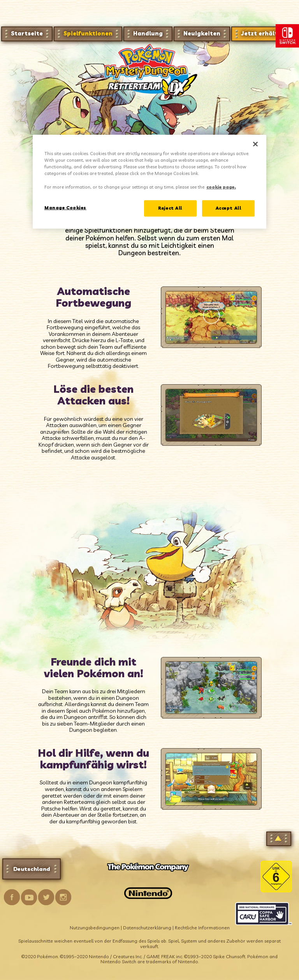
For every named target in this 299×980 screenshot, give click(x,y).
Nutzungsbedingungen (95, 928)
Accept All (229, 208)
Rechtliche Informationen (202, 928)
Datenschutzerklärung (147, 928)
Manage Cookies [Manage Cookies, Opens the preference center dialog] (65, 207)
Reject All (170, 208)
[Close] (255, 144)
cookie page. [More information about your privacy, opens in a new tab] (221, 187)
